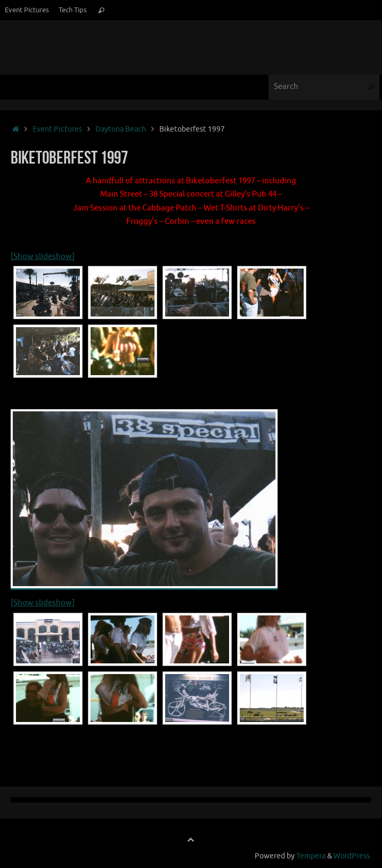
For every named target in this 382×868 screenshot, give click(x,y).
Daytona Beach (121, 129)
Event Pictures (27, 10)
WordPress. (352, 856)
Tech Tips (73, 10)
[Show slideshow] (43, 257)
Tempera (311, 856)
